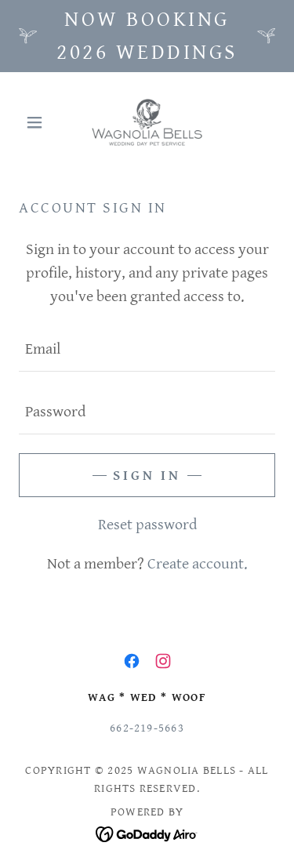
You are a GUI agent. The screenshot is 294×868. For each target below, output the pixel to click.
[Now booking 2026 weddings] (147, 36)
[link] (147, 122)
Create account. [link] (198, 564)
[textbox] (147, 350)
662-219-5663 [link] (147, 728)
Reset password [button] (147, 525)
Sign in (147, 476)
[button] (38, 122)
